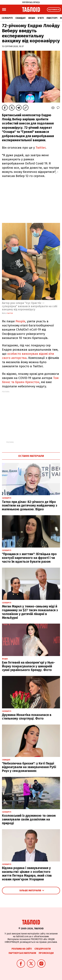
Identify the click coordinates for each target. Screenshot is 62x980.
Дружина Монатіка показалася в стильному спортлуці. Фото (27, 717)
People (20, 321)
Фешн (32, 18)
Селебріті (7, 18)
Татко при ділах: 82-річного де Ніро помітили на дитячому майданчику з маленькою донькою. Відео (30, 506)
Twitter (41, 148)
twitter (10, 313)
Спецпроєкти (42, 949)
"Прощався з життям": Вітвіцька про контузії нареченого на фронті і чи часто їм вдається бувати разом (29, 558)
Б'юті (41, 18)
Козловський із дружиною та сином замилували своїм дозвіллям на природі (29, 819)
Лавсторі (52, 18)
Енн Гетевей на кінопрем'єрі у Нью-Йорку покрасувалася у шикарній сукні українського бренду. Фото (29, 666)
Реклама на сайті (22, 949)
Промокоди (46, 953)
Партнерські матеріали (22, 953)
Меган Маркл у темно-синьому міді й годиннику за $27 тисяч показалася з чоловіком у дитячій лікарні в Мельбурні (30, 612)
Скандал (20, 18)
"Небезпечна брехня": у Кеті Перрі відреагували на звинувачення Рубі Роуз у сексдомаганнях (29, 767)
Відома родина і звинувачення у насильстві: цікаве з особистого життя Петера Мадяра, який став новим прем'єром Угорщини (27, 874)
